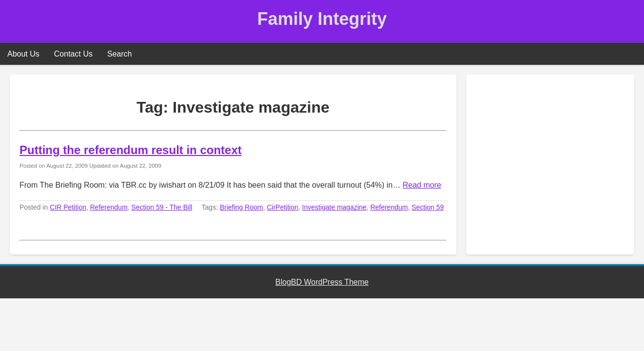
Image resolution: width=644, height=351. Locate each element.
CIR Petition (68, 207)
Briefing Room (241, 207)
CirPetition (283, 207)
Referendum (109, 207)
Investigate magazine (334, 207)
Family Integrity (322, 19)
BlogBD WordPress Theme (322, 282)
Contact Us (73, 54)
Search (120, 54)
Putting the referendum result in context (131, 150)
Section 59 (428, 207)
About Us (23, 54)
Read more (422, 185)
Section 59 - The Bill (162, 207)
